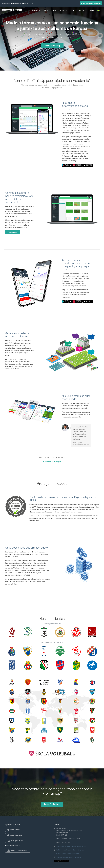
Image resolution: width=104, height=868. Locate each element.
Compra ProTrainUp (52, 46)
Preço (46, 11)
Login (72, 11)
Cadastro (81, 10)
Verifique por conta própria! (52, 462)
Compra (91, 10)
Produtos (36, 11)
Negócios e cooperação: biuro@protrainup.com (71, 846)
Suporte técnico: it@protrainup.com (67, 854)
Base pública (13, 232)
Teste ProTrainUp (52, 804)
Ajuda (54, 11)
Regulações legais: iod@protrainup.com (69, 857)
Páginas (63, 11)
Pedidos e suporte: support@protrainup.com (70, 850)
